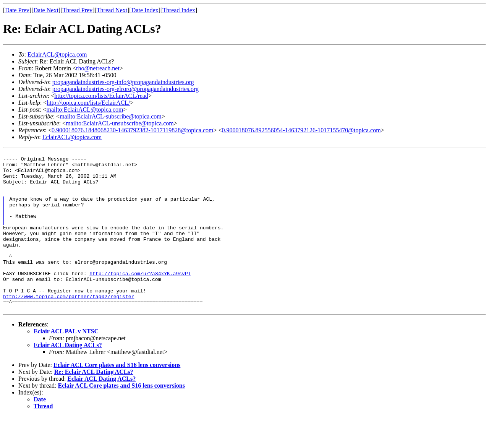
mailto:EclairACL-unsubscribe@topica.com (120, 123)
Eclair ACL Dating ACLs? (68, 377)
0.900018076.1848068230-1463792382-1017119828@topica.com (132, 130)
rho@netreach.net (98, 68)
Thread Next (112, 10)
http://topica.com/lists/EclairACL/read (101, 96)
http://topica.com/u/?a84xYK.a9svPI (140, 299)
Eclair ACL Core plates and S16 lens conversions (117, 397)
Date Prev (17, 10)
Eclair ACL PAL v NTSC (66, 363)
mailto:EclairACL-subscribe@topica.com (111, 116)
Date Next (46, 10)
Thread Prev (77, 10)
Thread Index (179, 10)
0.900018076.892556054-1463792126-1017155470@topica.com (301, 130)
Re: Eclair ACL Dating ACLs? (94, 404)
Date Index (145, 10)
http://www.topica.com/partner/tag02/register (69, 326)
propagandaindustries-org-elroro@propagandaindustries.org (125, 89)
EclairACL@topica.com (57, 54)
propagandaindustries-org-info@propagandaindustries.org (123, 82)
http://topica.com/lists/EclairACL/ (88, 103)
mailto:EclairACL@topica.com (85, 110)
